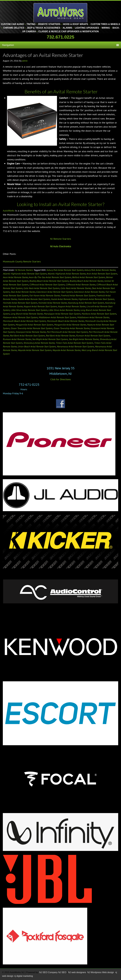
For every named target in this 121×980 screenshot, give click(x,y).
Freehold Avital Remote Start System (78, 295)
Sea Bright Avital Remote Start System (50, 339)
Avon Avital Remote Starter (15, 277)
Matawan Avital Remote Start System (20, 317)
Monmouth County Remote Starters (22, 261)
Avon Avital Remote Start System (102, 274)
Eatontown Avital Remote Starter (89, 292)
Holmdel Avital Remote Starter (52, 303)
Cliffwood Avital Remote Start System (47, 285)
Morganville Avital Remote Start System (34, 325)
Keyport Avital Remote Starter (72, 306)
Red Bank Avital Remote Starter (60, 336)
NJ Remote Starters (61, 239)
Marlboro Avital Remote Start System (99, 314)
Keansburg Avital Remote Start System (86, 303)
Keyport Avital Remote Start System (40, 306)
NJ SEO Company (48, 972)
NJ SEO (63, 972)
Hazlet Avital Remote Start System (34, 299)
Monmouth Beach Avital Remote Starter (65, 321)
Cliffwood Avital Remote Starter (80, 285)
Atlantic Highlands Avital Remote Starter (66, 274)
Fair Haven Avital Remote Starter (45, 295)
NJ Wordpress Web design (101, 972)
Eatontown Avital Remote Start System (54, 292)
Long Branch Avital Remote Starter (27, 314)
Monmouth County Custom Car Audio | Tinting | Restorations (61, 13)
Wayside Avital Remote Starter (66, 350)
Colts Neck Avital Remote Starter (76, 288)
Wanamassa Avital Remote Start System (75, 346)
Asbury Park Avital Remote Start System (65, 270)
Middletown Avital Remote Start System (57, 317)
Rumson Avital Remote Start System (93, 336)
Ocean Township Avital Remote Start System (31, 328)
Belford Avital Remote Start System (88, 277)
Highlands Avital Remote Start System (96, 299)
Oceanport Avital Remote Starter (31, 332)
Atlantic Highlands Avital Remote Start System (25, 274)
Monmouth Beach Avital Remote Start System (24, 321)
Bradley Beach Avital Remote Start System (49, 281)
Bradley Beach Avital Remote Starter (86, 281)
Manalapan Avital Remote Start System (62, 314)
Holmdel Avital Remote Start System (20, 303)
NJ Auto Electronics (61, 246)
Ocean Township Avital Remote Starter (71, 328)
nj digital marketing (23, 976)
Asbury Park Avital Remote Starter (100, 270)
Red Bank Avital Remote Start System (27, 336)
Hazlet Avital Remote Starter (64, 299)
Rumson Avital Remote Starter (17, 339)
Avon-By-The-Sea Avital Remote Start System (50, 277)
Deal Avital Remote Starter (23, 292)
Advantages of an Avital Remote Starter (43, 55)
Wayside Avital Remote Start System (35, 350)
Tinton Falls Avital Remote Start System (74, 343)
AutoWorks (9, 211)
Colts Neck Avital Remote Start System (41, 288)
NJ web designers (78, 972)
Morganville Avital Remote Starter (70, 325)
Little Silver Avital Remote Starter (64, 310)
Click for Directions (61, 379)
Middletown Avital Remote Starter (93, 317)
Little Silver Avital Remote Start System (29, 310)
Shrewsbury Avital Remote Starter (39, 343)
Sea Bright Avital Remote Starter (84, 339)
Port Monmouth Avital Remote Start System (67, 332)
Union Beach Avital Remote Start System (37, 346)
